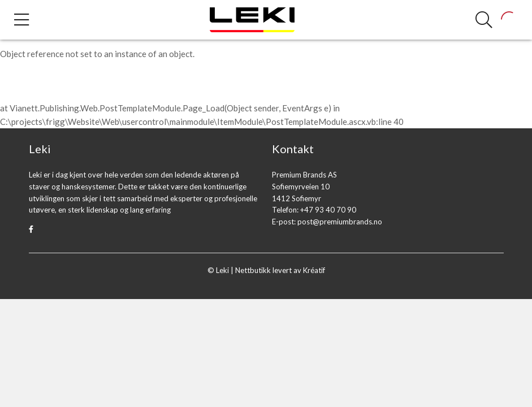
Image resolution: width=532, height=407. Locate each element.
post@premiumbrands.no (340, 222)
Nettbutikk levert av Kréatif (280, 270)
